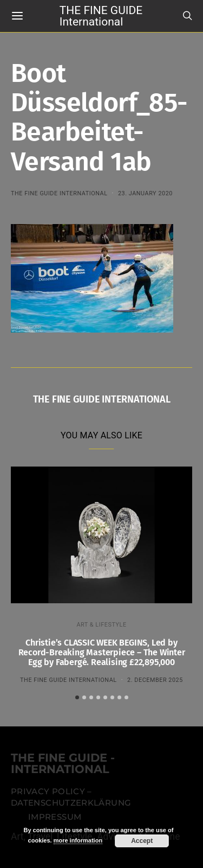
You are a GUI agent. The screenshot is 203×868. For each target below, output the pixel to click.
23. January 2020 (145, 193)
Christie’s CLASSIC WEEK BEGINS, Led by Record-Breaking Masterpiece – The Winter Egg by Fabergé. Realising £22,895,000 (102, 652)
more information (78, 840)
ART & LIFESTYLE (101, 625)
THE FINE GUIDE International (101, 15)
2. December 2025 (155, 680)
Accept (142, 841)
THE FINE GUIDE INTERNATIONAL (59, 193)
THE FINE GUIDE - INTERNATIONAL (63, 764)
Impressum (55, 817)
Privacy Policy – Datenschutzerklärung (71, 797)
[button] (77, 697)
